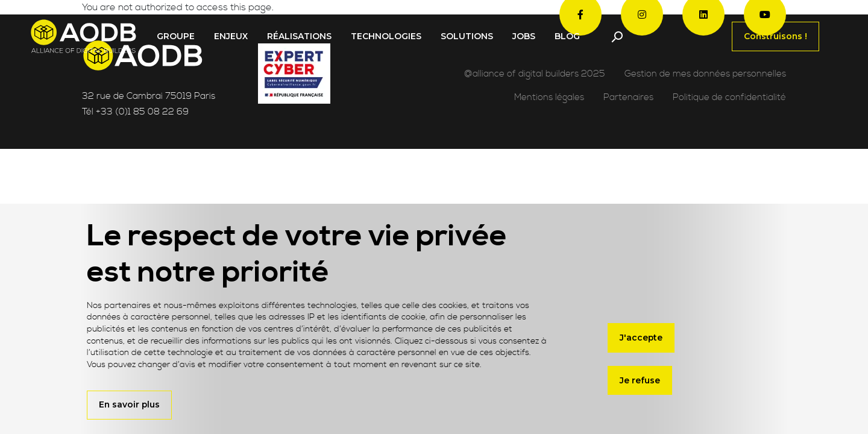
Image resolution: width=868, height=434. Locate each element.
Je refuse (640, 380)
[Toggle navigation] (617, 37)
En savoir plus (129, 404)
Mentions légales (549, 97)
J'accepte (641, 338)
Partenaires (628, 97)
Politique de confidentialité (729, 97)
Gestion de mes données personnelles (705, 74)
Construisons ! (775, 36)
